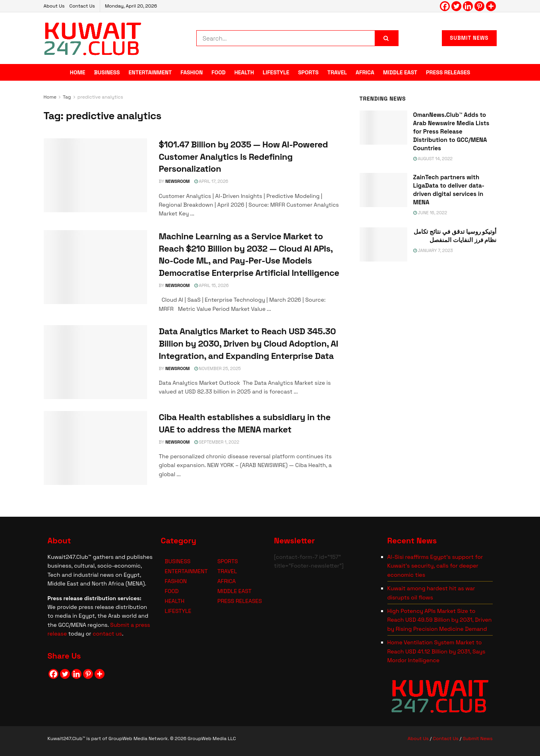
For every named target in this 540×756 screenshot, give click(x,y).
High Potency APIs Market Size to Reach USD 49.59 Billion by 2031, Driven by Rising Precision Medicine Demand (440, 620)
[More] (491, 6)
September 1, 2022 (217, 442)
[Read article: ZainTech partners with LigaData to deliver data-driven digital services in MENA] (383, 190)
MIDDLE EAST (400, 72)
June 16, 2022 (430, 213)
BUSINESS (107, 72)
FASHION (192, 72)
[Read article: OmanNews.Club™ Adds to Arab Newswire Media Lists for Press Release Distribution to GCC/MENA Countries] (383, 128)
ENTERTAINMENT (150, 72)
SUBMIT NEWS (469, 38)
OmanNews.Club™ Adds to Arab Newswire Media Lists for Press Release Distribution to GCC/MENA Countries (451, 131)
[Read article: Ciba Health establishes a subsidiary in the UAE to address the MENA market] (95, 448)
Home (50, 97)
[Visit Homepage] (93, 38)
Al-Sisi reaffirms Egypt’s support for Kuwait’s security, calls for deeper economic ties (435, 566)
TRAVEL (337, 72)
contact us (107, 634)
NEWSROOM (178, 181)
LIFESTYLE (276, 72)
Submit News (477, 739)
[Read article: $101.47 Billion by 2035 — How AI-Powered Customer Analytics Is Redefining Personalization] (95, 175)
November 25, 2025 (218, 368)
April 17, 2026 (211, 181)
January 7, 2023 (433, 250)
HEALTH (244, 72)
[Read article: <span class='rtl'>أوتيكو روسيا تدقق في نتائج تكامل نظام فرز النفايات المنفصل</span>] (383, 244)
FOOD (218, 72)
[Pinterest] (479, 6)
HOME (78, 72)
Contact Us (82, 6)
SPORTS (308, 72)
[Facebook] (445, 6)
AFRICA (365, 72)
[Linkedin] (468, 6)
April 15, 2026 (212, 285)
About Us (54, 6)
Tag (67, 97)
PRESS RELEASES (448, 72)
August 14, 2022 (433, 159)
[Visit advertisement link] (428, 346)
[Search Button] (387, 38)
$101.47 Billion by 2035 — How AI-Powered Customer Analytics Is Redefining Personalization (244, 157)
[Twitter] (456, 6)
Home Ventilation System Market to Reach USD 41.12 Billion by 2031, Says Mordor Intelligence (436, 651)
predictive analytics (100, 97)
